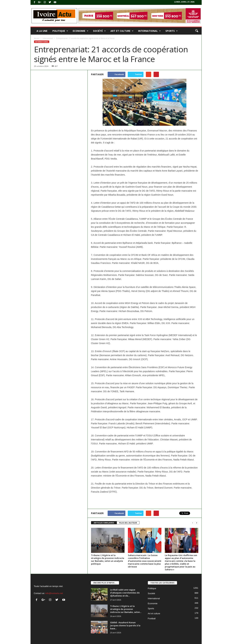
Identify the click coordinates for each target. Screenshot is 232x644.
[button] (197, 31)
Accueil (37, 38)
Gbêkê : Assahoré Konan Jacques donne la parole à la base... (125, 625)
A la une (42, 31)
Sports (172, 31)
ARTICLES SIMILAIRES (104, 523)
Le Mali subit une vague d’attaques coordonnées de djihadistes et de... (125, 593)
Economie (81, 31)
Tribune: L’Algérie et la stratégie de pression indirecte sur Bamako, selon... (126, 609)
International (149, 31)
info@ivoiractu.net (54, 593)
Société (99, 31)
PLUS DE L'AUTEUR (128, 523)
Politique (60, 31)
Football (152, 619)
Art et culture (122, 31)
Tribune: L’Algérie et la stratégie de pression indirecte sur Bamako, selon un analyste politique (108, 559)
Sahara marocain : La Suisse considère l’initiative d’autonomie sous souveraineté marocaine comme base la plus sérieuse (145, 561)
